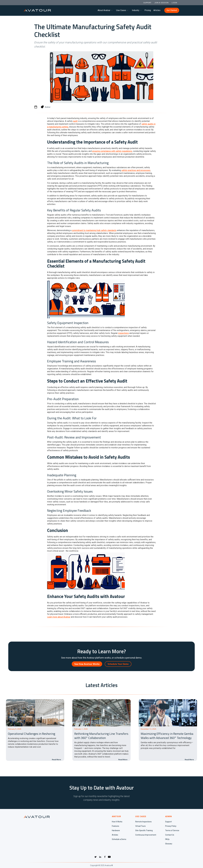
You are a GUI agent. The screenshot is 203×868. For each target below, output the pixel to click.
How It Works (117, 822)
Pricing (148, 10)
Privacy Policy (171, 826)
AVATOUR (116, 816)
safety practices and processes (136, 170)
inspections (124, 333)
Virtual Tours (140, 826)
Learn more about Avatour (59, 617)
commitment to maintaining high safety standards (94, 230)
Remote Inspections (143, 822)
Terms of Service (172, 830)
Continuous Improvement (146, 835)
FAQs (167, 839)
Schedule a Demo (119, 839)
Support (168, 822)
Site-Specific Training (144, 830)
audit (75, 121)
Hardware (116, 830)
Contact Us (170, 835)
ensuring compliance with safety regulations (112, 151)
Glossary (169, 844)
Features (115, 826)
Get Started (172, 10)
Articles (157, 10)
